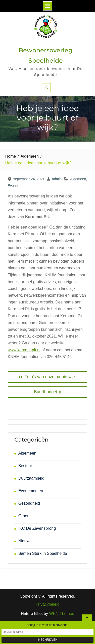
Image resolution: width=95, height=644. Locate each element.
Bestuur (25, 466)
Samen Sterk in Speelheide (43, 553)
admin (57, 179)
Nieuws (25, 541)
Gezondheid (29, 503)
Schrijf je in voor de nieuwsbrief (47, 625)
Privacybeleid (47, 604)
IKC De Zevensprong (37, 528)
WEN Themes (61, 614)
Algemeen (78, 179)
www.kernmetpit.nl (24, 350)
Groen (24, 516)
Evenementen (19, 186)
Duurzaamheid (31, 478)
